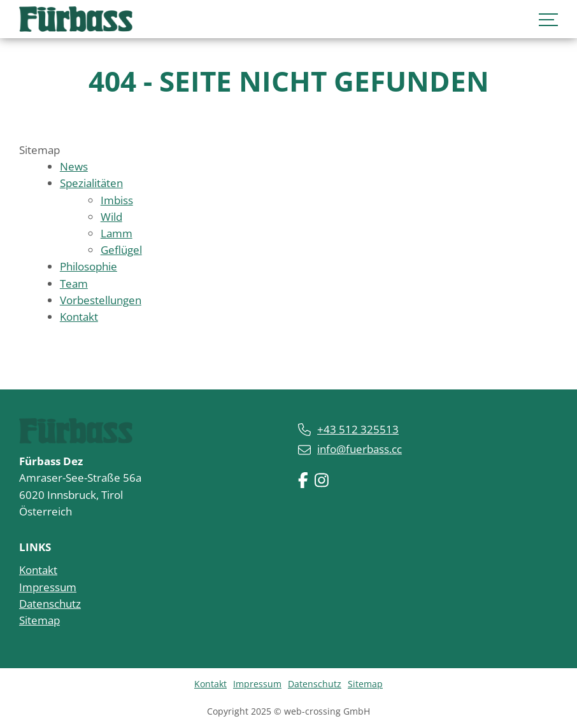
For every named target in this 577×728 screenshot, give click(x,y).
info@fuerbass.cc (360, 449)
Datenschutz (50, 604)
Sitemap (39, 620)
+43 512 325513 (358, 429)
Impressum (48, 587)
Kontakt (38, 570)
